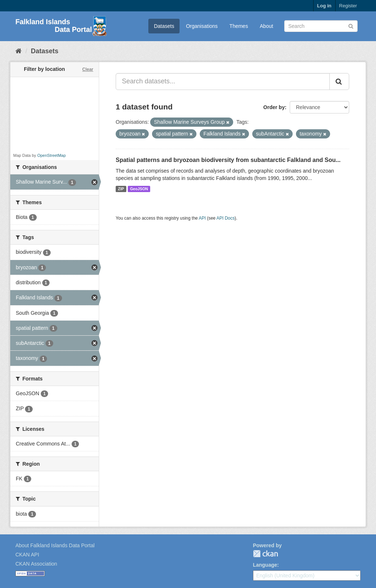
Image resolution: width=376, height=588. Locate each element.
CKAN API (27, 555)
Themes (239, 26)
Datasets (164, 26)
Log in (324, 6)
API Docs (226, 218)
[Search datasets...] (223, 82)
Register (348, 6)
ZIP (121, 189)
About (266, 26)
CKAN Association (36, 564)
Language (265, 565)
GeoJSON (139, 189)
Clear (88, 69)
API (202, 218)
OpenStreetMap (51, 155)
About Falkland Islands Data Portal (55, 545)
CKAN (265, 554)
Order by (274, 107)
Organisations (202, 26)
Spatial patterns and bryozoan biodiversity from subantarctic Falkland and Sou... (228, 160)
